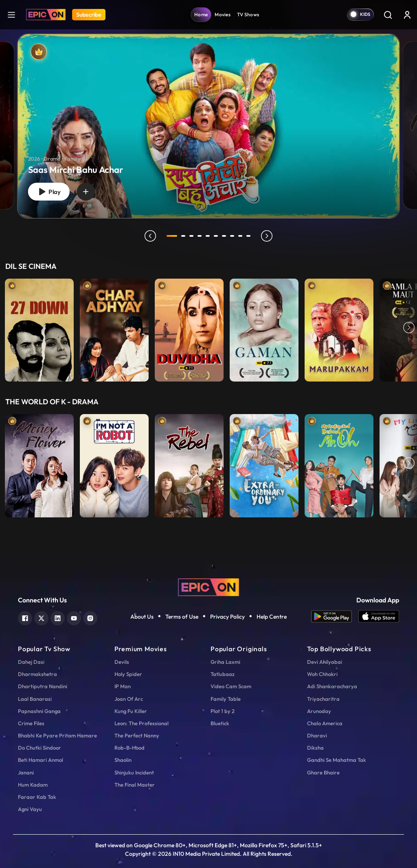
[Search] (388, 15)
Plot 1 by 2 (223, 711)
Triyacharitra (323, 699)
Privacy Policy (227, 617)
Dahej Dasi (31, 662)
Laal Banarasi (35, 699)
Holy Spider (128, 674)
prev (150, 236)
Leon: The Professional (142, 723)
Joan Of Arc (129, 699)
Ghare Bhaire (323, 772)
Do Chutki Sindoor (40, 748)
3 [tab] (191, 236)
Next (409, 328)
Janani (26, 772)
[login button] (407, 15)
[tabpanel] (208, 119)
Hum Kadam (33, 785)
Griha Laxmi (225, 662)
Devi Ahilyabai (325, 662)
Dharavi (317, 735)
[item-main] (39, 328)
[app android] (335, 616)
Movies (223, 14)
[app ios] (379, 616)
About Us (142, 617)
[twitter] (41, 617)
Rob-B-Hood (129, 748)
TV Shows (248, 14)
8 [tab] (232, 236)
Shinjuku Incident (134, 772)
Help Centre (272, 617)
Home (201, 14)
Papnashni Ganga (39, 711)
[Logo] (46, 15)
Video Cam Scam (231, 686)
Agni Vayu (30, 809)
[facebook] (25, 617)
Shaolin (123, 760)
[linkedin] (58, 617)
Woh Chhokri (322, 674)
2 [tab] (183, 236)
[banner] (208, 126)
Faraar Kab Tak (37, 797)
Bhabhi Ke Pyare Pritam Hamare (57, 735)
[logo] (208, 586)
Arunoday (319, 711)
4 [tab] (200, 236)
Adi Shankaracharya (332, 686)
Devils (122, 662)
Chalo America (325, 723)
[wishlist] (86, 192)
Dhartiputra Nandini (43, 686)
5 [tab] (208, 236)
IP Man (123, 686)
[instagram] (90, 617)
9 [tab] (240, 236)
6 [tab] (216, 236)
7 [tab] (224, 236)
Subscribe (89, 15)
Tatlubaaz (223, 674)
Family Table (226, 699)
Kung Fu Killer (131, 711)
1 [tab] (172, 236)
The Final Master (135, 785)
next (267, 236)
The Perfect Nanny (137, 735)
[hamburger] (11, 14)
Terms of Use (182, 617)
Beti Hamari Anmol (41, 760)
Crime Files (31, 723)
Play (49, 192)
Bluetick (220, 723)
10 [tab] (248, 236)
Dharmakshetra (37, 674)
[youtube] (74, 617)
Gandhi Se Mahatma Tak (337, 760)
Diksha (315, 748)
